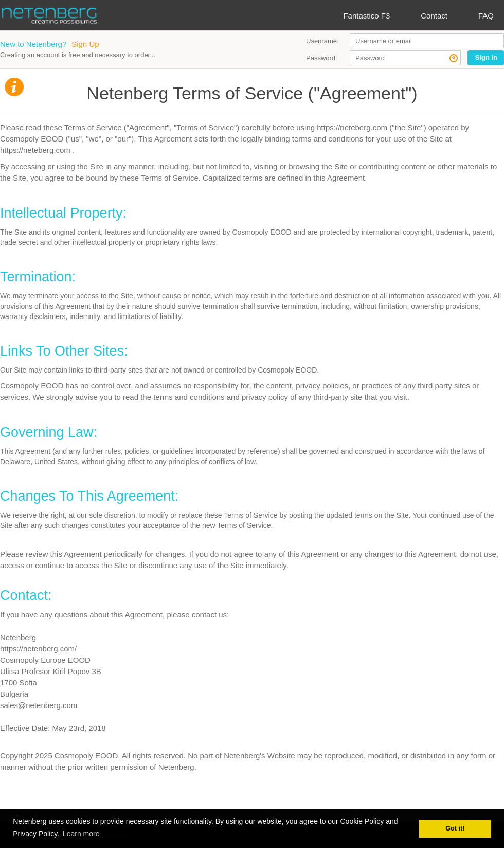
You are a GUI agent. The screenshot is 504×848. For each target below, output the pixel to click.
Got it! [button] (455, 828)
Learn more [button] (81, 834)
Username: (322, 41)
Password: (322, 58)
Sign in (486, 57)
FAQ (486, 16)
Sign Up (85, 44)
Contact (434, 16)
